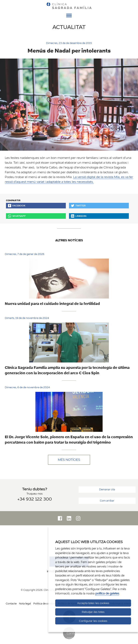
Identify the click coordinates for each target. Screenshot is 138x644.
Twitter (78, 206)
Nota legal (25, 603)
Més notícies (69, 460)
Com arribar (107, 501)
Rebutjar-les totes (93, 612)
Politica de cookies (44, 603)
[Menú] (69, 16)
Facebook (17, 206)
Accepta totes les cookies (93, 603)
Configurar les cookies (93, 621)
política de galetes (107, 593)
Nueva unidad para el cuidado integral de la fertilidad (52, 304)
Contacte (11, 603)
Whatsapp (17, 216)
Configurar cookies (71, 635)
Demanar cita (107, 489)
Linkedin (79, 216)
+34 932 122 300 (35, 499)
